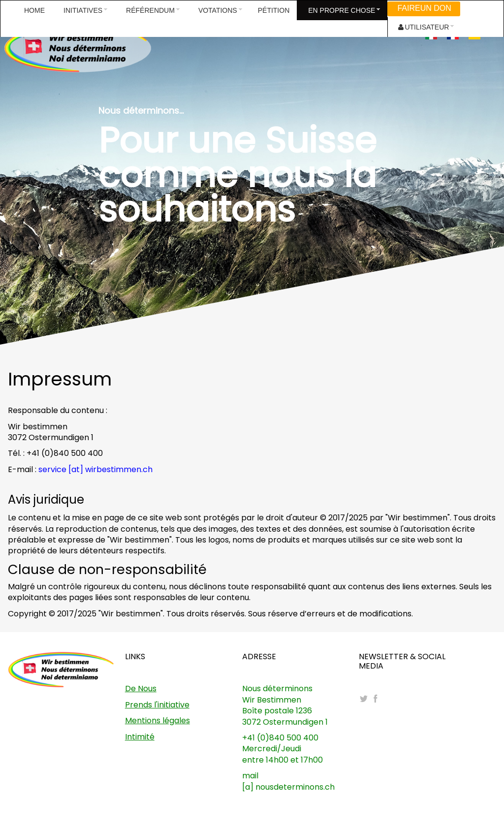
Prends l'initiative (157, 705)
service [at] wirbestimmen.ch (95, 469)
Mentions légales (157, 721)
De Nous (141, 689)
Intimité (140, 737)
